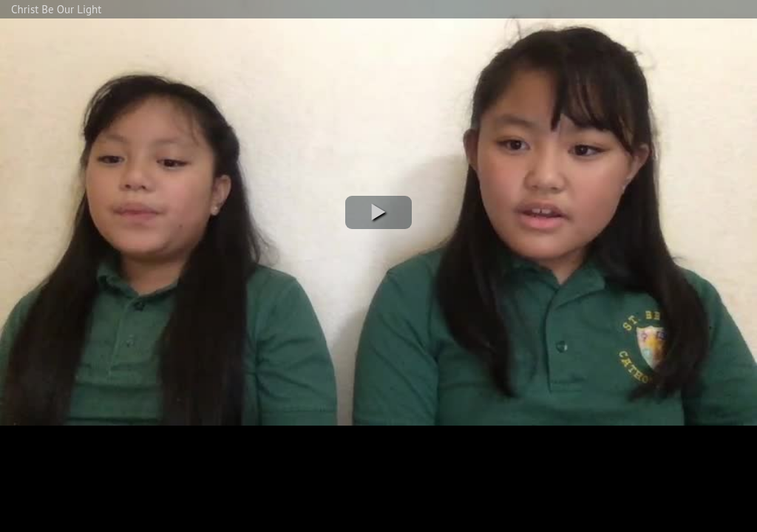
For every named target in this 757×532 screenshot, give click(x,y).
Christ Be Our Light (56, 9)
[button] (378, 212)
